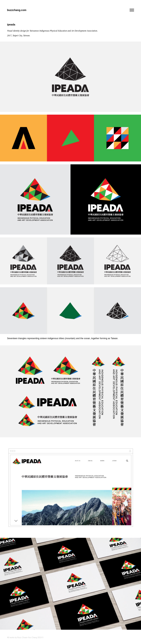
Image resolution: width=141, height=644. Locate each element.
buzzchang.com (17, 10)
